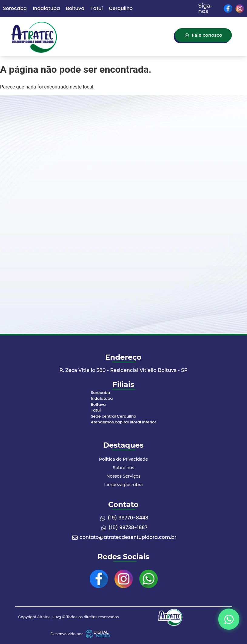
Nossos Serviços (124, 476)
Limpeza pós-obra (124, 485)
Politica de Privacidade (124, 459)
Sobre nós (123, 468)
